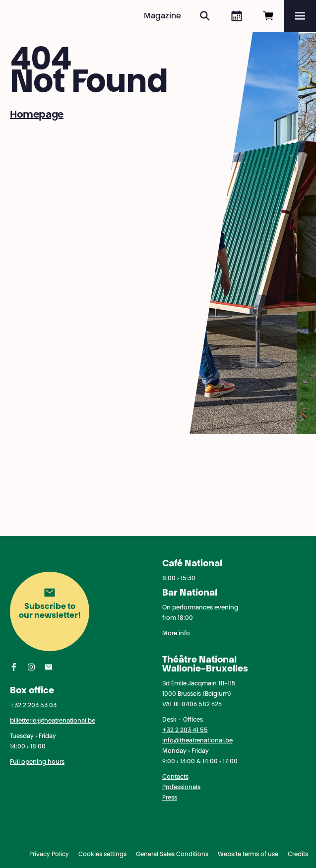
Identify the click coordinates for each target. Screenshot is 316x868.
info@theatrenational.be (197, 741)
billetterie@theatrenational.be (53, 721)
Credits (298, 855)
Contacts (175, 777)
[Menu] (300, 16)
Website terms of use (248, 855)
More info (176, 634)
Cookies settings (102, 855)
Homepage (37, 115)
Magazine (162, 16)
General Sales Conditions (172, 855)
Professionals (181, 788)
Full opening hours (37, 762)
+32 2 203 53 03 (33, 706)
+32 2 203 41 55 (185, 731)
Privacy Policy (49, 855)
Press (170, 798)
